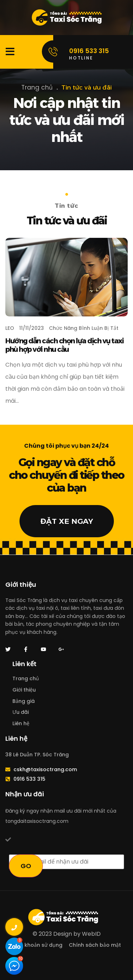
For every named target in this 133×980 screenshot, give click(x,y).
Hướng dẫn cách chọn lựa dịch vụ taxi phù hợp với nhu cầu (64, 345)
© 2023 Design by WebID (67, 934)
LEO (10, 328)
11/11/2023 (32, 328)
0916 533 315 (89, 51)
